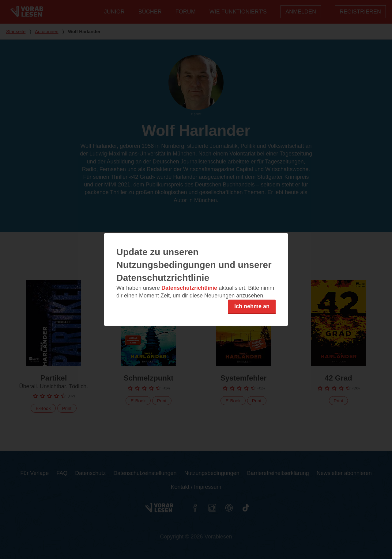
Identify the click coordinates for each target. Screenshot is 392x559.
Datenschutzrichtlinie (189, 288)
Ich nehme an (252, 306)
